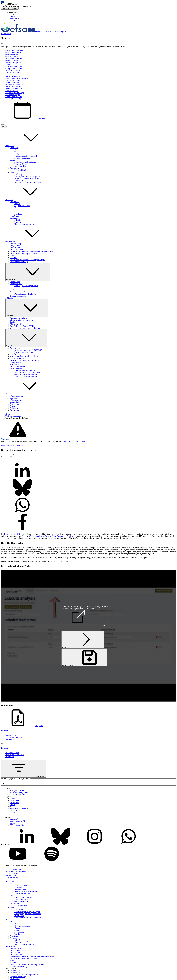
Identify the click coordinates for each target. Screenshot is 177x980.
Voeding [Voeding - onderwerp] (13, 256)
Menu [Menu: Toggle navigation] (3, 122)
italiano (13, 73)
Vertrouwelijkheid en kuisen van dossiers (25, 328)
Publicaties (9, 298)
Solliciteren (14, 408)
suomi (14, 97)
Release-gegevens (12, 877)
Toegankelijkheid (12, 875)
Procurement (15, 803)
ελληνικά (13, 62)
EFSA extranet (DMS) (18, 825)
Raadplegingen (15, 362)
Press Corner (15, 216)
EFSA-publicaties (21, 170)
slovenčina (15, 93)
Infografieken (19, 212)
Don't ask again (84, 657)
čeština (13, 54)
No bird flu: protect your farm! (26, 224)
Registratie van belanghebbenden (26, 376)
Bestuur (13, 160)
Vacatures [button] (26, 394)
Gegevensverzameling (18, 288)
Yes (4, 781)
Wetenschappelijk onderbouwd (26, 156)
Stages (12, 406)
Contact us (14, 815)
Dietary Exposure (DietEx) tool (26, 294)
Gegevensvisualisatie (22, 206)
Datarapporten (15, 282)
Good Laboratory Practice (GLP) (22, 326)
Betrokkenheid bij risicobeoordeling (27, 372)
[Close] (2, 43)
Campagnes (14, 218)
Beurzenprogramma (17, 358)
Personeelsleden (16, 404)
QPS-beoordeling (16, 324)
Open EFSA (14, 16)
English (8, 64)
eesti (12, 60)
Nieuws (17, 204)
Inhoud (5, 731)
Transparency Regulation (19, 793)
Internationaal (19, 180)
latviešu (13, 76)
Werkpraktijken (20, 154)
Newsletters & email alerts (20, 809)
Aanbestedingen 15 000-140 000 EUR (28, 350)
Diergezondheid (16, 245)
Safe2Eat (18, 220)
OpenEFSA (14, 819)
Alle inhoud (14, 202)
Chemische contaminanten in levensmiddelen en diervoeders (32, 252)
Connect (13, 20)
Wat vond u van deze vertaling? (12, 445)
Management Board (17, 790)
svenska (13, 99)
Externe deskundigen (22, 158)
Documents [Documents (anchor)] (10, 739)
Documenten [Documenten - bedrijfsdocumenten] (15, 168)
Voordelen (14, 398)
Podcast (17, 210)
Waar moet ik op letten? (10, 8)
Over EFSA (14, 148)
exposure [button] (66, 550)
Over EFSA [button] (27, 146)
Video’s (17, 208)
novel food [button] (155, 534)
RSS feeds (14, 811)
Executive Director (21, 164)
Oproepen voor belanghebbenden (26, 374)
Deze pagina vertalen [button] (9, 439)
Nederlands (15, 85)
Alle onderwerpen (16, 243)
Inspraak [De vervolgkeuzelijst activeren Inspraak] (26, 338)
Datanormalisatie (16, 284)
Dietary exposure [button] (7, 548)
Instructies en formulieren (24, 352)
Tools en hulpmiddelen (18, 292)
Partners (13, 172)
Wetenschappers (16, 400)
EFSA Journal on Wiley (19, 821)
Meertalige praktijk (12, 873)
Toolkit (13, 322)
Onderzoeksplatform (17, 366)
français (14, 67)
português (14, 89)
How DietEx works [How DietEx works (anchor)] (12, 735)
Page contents (24, 769)
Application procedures (18, 318)
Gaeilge (14, 69)
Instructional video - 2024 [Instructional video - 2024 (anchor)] (15, 737)
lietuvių (17, 78)
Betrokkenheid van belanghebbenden (28, 182)
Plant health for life (21, 222)
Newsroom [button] (26, 200)
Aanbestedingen (16, 348)
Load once (83, 640)
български (15, 50)
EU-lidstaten (19, 174)
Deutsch (14, 58)
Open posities (15, 410)
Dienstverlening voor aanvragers (22, 320)
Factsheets (18, 214)
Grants (12, 805)
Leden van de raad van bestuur (26, 162)
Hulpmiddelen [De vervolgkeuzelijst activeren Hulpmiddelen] (28, 272)
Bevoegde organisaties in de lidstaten (28, 178)
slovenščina (13, 95)
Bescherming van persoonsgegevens (19, 871)
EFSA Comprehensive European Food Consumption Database (51, 536)
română (12, 91)
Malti (12, 83)
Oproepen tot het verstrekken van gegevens (26, 360)
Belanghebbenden (16, 368)
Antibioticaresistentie (18, 250)
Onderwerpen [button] (27, 241)
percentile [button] (71, 554)
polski (13, 87)
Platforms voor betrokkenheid (25, 370)
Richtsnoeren (15, 290)
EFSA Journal (15, 18)
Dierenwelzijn (15, 248)
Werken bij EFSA (16, 396)
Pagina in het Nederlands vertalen (74, 441)
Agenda (25, 118)
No (4, 783)
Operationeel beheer (22, 166)
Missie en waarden (21, 150)
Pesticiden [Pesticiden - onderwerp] (14, 258)
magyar (13, 81)
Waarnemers (14, 364)
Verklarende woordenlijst (19, 262)
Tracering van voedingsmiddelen (26, 286)
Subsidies (13, 354)
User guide (22, 726)
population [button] (18, 538)
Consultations (15, 801)
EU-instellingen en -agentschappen (27, 176)
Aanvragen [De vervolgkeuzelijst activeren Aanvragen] (27, 308)
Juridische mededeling (14, 869)
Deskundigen (15, 402)
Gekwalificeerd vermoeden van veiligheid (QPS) (28, 260)
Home (8, 414)
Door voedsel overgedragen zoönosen (24, 254)
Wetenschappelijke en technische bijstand (25, 356)
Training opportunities (18, 296)
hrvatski (13, 71)
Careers (13, 799)
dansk (12, 56)
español (13, 52)
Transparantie (19, 152)
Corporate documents (18, 795)
